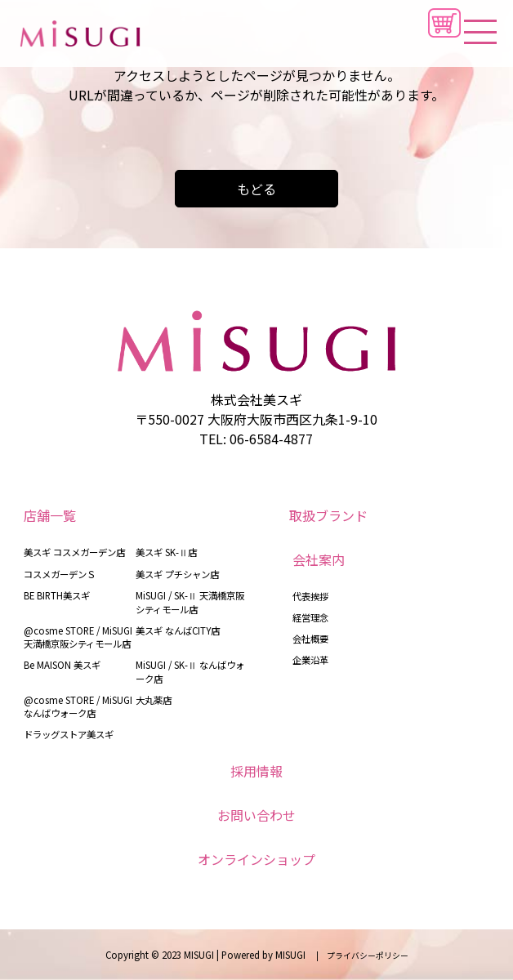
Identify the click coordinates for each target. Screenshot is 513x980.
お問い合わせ (256, 815)
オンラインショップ (256, 859)
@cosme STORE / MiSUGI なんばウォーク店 (78, 706)
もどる (256, 189)
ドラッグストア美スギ (69, 734)
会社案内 (319, 559)
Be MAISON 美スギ (62, 665)
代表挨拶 (310, 596)
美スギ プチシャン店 (177, 574)
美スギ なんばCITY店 (178, 630)
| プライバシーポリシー (358, 955)
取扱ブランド (328, 515)
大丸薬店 (154, 700)
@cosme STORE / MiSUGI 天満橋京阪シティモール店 (78, 637)
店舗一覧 (50, 515)
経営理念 (310, 617)
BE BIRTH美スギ (57, 595)
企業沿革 (310, 660)
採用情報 (256, 771)
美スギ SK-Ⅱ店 (166, 552)
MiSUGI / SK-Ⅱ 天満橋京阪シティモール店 (190, 602)
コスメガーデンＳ (60, 574)
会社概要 (310, 639)
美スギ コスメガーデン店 (74, 552)
